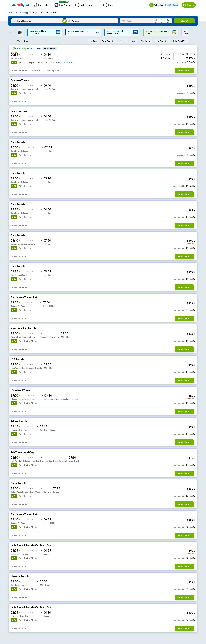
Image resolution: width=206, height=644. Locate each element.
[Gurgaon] (92, 21)
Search (184, 21)
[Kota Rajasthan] (37, 21)
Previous (10, 32)
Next (191, 32)
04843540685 (171, 5)
